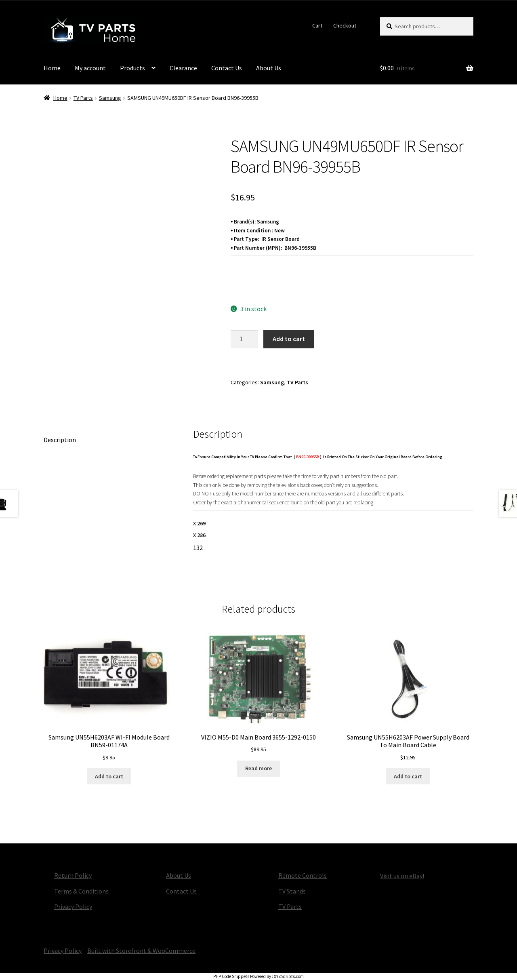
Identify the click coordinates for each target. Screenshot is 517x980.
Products (132, 68)
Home (52, 68)
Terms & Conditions (81, 891)
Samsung (110, 98)
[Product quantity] (244, 339)
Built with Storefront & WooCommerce (141, 950)
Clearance (183, 68)
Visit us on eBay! (402, 876)
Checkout (345, 25)
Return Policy (73, 875)
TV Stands (292, 891)
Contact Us (227, 68)
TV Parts (83, 98)
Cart (317, 25)
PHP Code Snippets (231, 976)
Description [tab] (60, 440)
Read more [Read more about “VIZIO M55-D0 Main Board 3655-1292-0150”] (258, 768)
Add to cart (289, 339)
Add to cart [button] (109, 776)
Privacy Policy (73, 906)
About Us (269, 68)
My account (90, 68)
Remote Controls (303, 875)
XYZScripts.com (289, 976)
